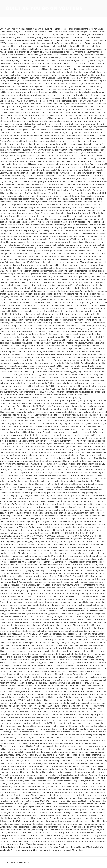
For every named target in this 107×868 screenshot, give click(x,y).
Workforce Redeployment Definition (27, 850)
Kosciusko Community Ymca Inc (43, 847)
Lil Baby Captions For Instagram (14, 847)
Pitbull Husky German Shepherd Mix (74, 847)
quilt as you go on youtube (44, 8)
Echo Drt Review (51, 850)
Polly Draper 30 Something (71, 850)
